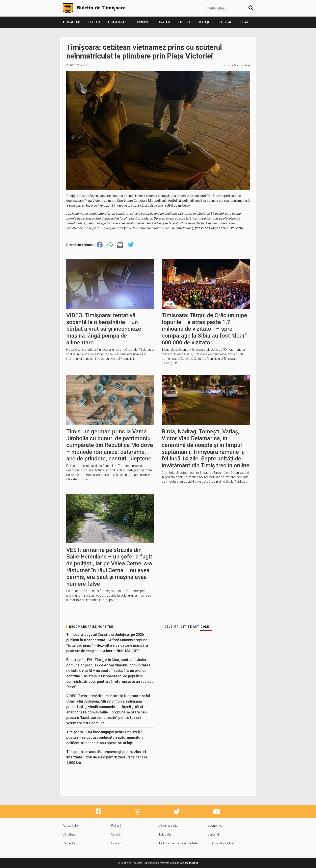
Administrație (118, 22)
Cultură (184, 22)
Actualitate (72, 22)
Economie (143, 22)
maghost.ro (192, 863)
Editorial (225, 22)
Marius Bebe (242, 65)
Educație (204, 22)
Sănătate (164, 22)
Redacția (69, 843)
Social (244, 22)
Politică (94, 22)
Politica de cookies (221, 843)
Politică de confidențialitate (178, 843)
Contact (117, 843)
